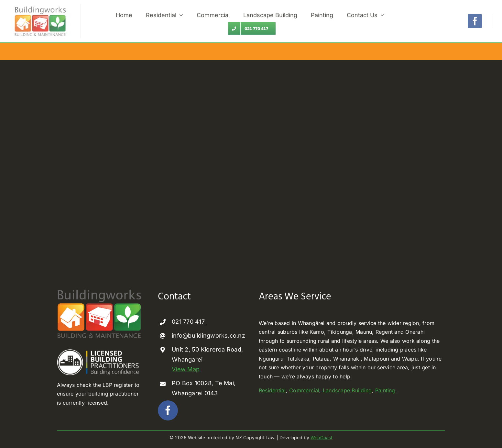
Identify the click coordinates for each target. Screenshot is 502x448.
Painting (385, 390)
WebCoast (322, 437)
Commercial (304, 390)
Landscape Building (347, 390)
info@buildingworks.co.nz (208, 336)
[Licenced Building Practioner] (100, 352)
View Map (186, 369)
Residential (272, 390)
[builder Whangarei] (40, 6)
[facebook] (475, 21)
